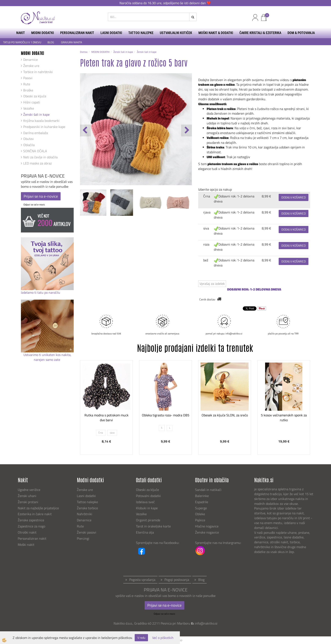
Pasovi (28, 78)
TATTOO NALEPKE (141, 33)
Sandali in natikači (209, 490)
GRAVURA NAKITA (72, 42)
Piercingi (83, 538)
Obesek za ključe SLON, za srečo (225, 415)
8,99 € (266, 196)
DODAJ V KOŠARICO (294, 197)
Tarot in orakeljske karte (153, 526)
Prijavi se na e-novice (41, 196)
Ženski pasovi (87, 532)
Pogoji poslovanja (177, 580)
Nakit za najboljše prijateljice (38, 508)
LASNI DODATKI (111, 33)
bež (206, 260)
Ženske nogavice (207, 532)
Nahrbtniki (85, 514)
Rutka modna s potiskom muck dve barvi (106, 418)
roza (206, 244)
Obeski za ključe (35, 96)
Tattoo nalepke (87, 502)
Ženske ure (31, 66)
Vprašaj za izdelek (212, 284)
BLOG (51, 42)
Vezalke (29, 108)
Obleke (200, 514)
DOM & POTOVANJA (301, 33)
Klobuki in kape (147, 508)
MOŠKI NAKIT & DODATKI (216, 33)
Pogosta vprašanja (142, 580)
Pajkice (200, 520)
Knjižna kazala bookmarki (41, 121)
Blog (201, 580)
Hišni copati (32, 102)
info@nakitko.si (206, 623)
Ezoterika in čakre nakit (35, 514)
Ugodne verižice (29, 490)
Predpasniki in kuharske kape (44, 127)
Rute (27, 84)
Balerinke (202, 496)
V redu (141, 638)
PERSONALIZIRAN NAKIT (77, 33)
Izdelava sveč (145, 502)
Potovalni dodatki (148, 496)
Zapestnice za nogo (32, 526)
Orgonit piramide (148, 520)
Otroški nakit (27, 532)
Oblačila (29, 145)
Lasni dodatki (86, 496)
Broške (28, 90)
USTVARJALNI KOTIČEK (176, 33)
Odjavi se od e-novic (34, 204)
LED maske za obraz (37, 163)
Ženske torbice (87, 508)
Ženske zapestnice (31, 520)
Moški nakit (26, 545)
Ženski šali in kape (36, 114)
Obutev (28, 139)
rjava (207, 212)
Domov (84, 52)
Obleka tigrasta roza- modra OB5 (166, 415)
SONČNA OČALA (35, 151)
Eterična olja (145, 532)
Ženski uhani (27, 496)
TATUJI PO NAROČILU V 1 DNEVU (22, 42)
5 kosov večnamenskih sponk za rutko (284, 418)
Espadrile (202, 502)
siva (206, 228)
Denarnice (31, 60)
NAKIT (21, 33)
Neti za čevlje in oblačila (40, 157)
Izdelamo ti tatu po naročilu (41, 292)
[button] (187, 130)
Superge (201, 508)
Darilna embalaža (36, 133)
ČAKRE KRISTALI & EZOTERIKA (260, 33)
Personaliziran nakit (32, 538)
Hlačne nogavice (207, 526)
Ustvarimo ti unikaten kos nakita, (47, 355)
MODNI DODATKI (43, 33)
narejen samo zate (47, 360)
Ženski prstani (28, 502)
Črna (207, 196)
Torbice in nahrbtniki (38, 72)
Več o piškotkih (163, 638)
